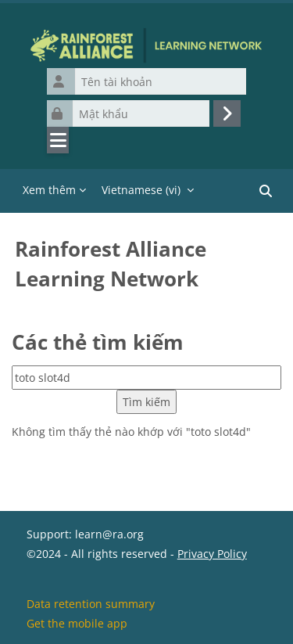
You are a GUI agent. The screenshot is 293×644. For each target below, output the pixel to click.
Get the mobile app (77, 623)
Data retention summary (91, 604)
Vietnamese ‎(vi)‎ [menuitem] (141, 190)
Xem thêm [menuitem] (49, 190)
